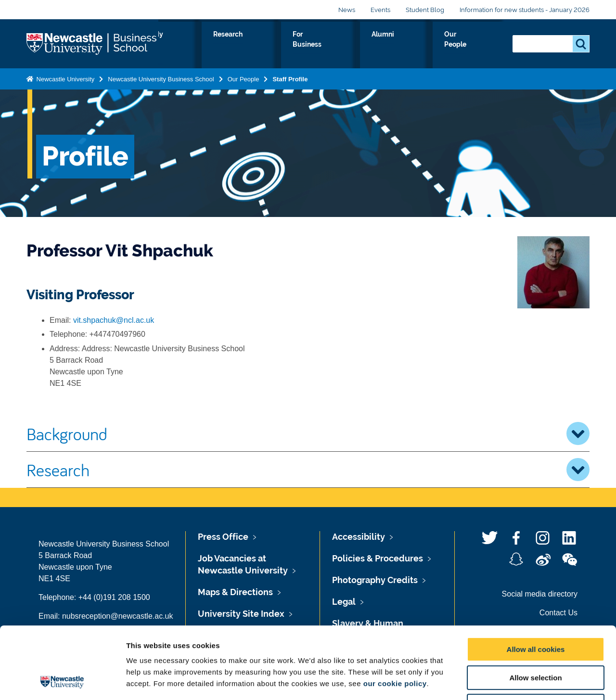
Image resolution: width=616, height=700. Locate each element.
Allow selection (535, 610)
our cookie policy (395, 616)
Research (318, 45)
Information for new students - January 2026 (525, 10)
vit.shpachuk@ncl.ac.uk (114, 320)
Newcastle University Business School (161, 77)
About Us (202, 45)
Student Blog (425, 10)
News (347, 10)
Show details (505, 681)
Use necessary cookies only (536, 639)
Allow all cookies (536, 582)
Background (308, 433)
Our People (476, 45)
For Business (375, 45)
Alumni (427, 45)
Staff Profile (290, 77)
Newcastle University (64, 77)
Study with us (260, 45)
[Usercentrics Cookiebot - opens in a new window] (62, 681)
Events (380, 10)
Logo (92, 43)
